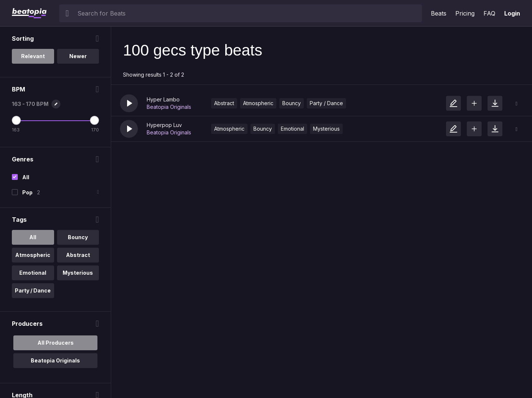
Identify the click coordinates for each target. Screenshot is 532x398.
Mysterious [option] (78, 273)
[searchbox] (248, 13)
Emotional (292, 129)
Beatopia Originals (169, 107)
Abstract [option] (78, 255)
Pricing (465, 13)
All (26, 177)
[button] (129, 103)
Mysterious (326, 129)
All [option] (33, 237)
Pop (27, 192)
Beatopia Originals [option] (55, 360)
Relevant (33, 56)
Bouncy (292, 103)
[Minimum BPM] (16, 120)
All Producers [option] (56, 343)
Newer (78, 56)
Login (512, 13)
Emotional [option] (33, 273)
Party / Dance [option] (33, 290)
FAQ (489, 13)
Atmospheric (258, 103)
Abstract (224, 103)
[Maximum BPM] (94, 120)
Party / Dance (326, 103)
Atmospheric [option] (33, 255)
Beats (439, 13)
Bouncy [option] (78, 237)
